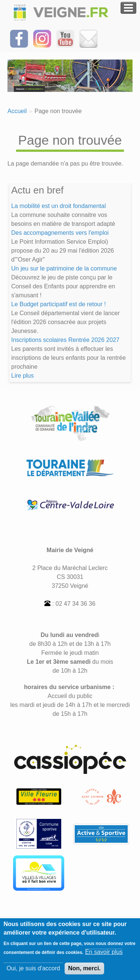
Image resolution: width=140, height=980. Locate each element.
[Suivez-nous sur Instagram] (42, 38)
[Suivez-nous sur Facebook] (19, 38)
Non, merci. (84, 972)
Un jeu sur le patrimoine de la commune (64, 268)
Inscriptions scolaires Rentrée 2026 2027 (65, 340)
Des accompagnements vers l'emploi (60, 233)
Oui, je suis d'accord (33, 972)
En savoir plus (104, 956)
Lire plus (22, 376)
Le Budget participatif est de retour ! (58, 304)
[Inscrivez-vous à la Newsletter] (88, 38)
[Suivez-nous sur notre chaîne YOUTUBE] (65, 38)
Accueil (17, 111)
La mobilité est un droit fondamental (58, 206)
